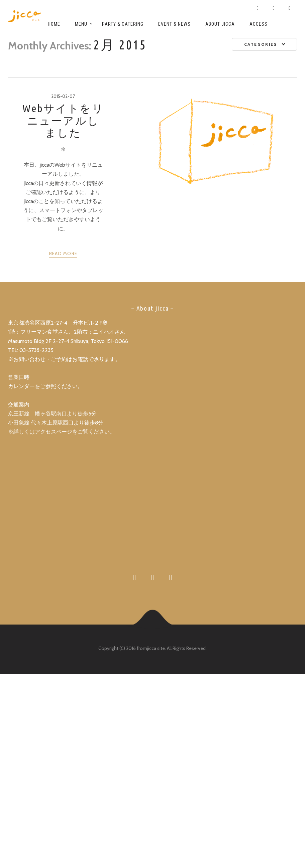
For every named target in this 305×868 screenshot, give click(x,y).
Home (54, 24)
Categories (261, 44)
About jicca (220, 24)
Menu (81, 24)
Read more (63, 253)
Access (259, 24)
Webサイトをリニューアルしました (63, 120)
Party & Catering (123, 24)
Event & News (174, 24)
